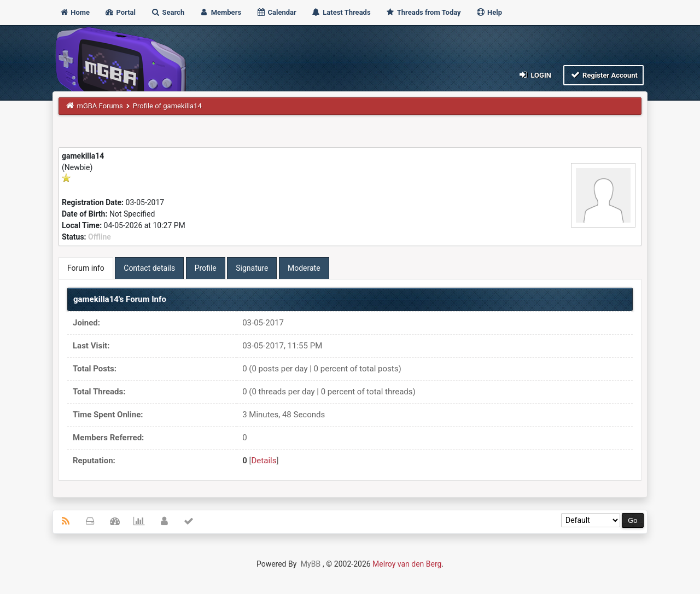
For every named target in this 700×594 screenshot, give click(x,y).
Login (535, 75)
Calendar (276, 12)
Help (489, 12)
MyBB (311, 564)
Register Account (603, 75)
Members (220, 12)
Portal (120, 12)
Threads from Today (423, 12)
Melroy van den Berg (407, 564)
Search (167, 12)
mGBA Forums (100, 106)
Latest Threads (341, 12)
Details (264, 461)
